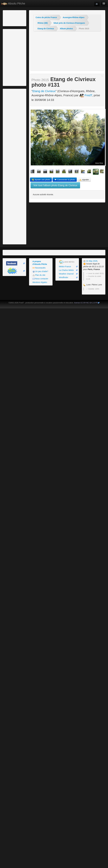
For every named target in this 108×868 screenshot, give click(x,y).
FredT (86, 95)
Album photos (66, 29)
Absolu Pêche (13, 4)
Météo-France (65, 267)
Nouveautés (39, 268)
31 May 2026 (90, 261)
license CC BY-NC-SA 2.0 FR (86, 303)
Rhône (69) (43, 23)
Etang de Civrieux (46, 29)
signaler (84, 180)
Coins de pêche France (46, 17)
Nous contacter (40, 279)
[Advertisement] (19, 18)
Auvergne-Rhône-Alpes (74, 17)
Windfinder (64, 277)
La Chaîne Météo (66, 270)
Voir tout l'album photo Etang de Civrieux (55, 185)
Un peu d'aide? (40, 271)
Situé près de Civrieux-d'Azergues (69, 23)
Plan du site (39, 275)
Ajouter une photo (41, 180)
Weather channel (66, 274)
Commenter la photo (65, 180)
